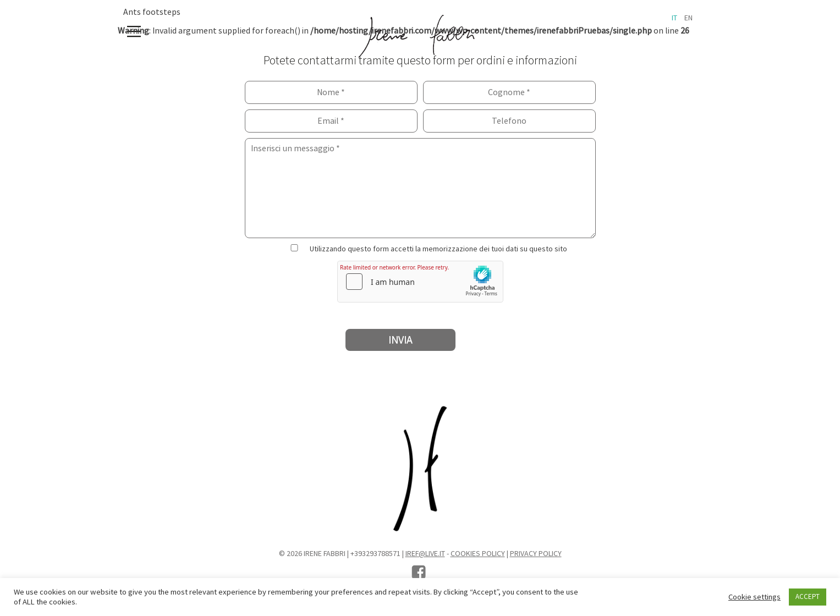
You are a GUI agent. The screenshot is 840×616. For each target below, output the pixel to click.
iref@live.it (425, 554)
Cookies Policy (478, 554)
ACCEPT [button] (808, 597)
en (688, 18)
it (674, 18)
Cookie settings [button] (754, 597)
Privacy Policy (536, 554)
